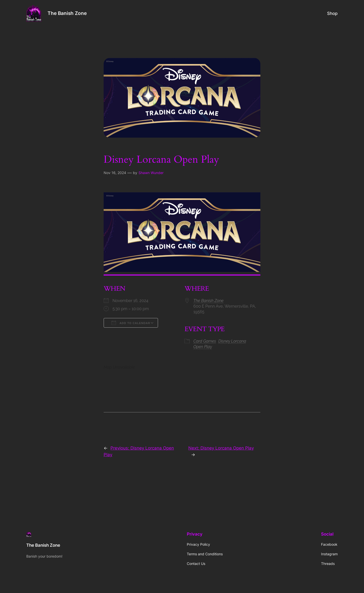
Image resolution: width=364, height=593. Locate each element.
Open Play (203, 347)
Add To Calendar (131, 323)
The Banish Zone (67, 13)
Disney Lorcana (232, 341)
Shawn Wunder (151, 173)
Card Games (205, 341)
